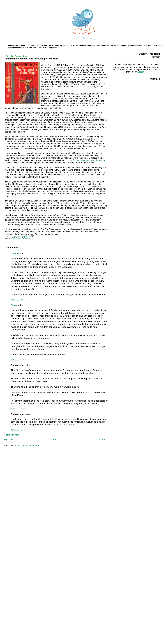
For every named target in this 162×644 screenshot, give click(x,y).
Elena (14, 305)
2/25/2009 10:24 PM (19, 360)
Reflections (26, 238)
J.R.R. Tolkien (16, 238)
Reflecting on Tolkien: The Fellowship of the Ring (31, 59)
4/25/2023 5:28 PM (19, 430)
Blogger (142, 72)
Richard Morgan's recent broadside (89, 160)
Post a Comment (12, 435)
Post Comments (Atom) (28, 446)
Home (55, 440)
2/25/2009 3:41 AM (19, 300)
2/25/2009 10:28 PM (19, 409)
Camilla (15, 254)
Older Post (103, 440)
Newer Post (8, 440)
